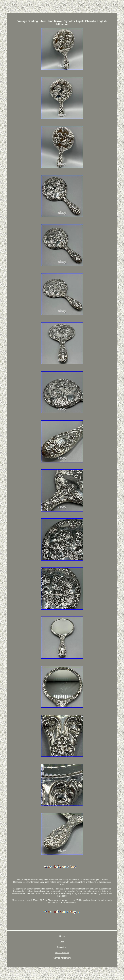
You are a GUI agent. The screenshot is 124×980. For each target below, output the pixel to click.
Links (62, 942)
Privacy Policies (62, 953)
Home (62, 936)
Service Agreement (62, 958)
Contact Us (62, 947)
